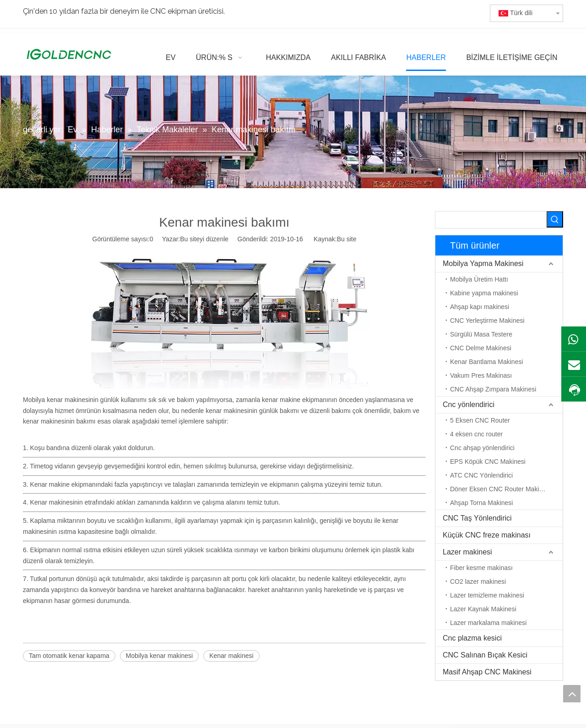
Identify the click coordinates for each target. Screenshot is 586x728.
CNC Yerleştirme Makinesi (487, 321)
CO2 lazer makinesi (478, 581)
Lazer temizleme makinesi (487, 595)
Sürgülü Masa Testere (481, 334)
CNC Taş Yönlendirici (477, 518)
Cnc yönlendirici (469, 405)
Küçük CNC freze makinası (487, 535)
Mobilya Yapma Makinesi (483, 263)
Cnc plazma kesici (472, 638)
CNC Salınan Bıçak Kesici (485, 655)
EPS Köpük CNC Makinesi (488, 462)
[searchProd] (491, 220)
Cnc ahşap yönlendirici (482, 448)
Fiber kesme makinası (481, 568)
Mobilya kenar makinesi (159, 656)
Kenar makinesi (231, 656)
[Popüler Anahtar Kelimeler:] (555, 219)
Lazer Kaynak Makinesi (483, 609)
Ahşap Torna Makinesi (481, 503)
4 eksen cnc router (476, 434)
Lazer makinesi (467, 552)
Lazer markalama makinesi (488, 623)
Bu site (347, 239)
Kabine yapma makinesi (484, 293)
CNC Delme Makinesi (481, 348)
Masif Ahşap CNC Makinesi (487, 672)
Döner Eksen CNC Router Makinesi (500, 489)
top (572, 694)
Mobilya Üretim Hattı (479, 279)
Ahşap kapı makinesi (480, 307)
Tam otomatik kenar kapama (69, 656)
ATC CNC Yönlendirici (481, 475)
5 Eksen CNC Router (480, 420)
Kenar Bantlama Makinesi (487, 362)
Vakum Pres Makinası (481, 375)
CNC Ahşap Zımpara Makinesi (493, 389)
